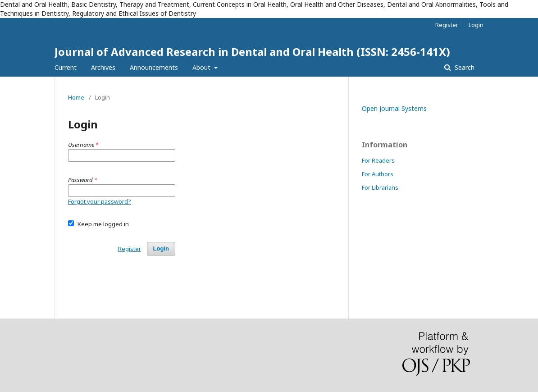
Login (476, 25)
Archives (103, 67)
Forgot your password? (100, 201)
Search (464, 67)
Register (447, 25)
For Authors (378, 174)
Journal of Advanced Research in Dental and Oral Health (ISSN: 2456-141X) (252, 52)
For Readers (378, 160)
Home (76, 97)
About (202, 67)
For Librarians (380, 187)
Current (66, 67)
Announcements (154, 67)
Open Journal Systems (394, 108)
